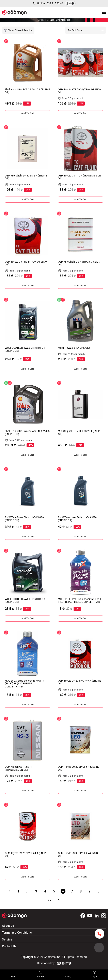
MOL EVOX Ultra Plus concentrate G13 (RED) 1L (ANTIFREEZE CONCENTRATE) (80, 601)
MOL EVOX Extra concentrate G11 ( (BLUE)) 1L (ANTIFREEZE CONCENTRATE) (25, 684)
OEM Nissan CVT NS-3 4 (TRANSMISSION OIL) (18, 768)
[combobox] (86, 30)
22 (50, 900)
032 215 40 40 (55, 3)
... (27, 891)
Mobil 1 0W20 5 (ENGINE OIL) (74, 348)
